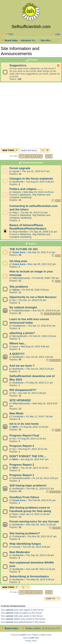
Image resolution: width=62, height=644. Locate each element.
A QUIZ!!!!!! (17, 354)
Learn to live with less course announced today (29, 321)
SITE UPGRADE (20, 400)
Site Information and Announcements (20, 51)
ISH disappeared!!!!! (23, 390)
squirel (16, 171)
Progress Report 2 (22, 465)
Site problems (19, 287)
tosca (15, 347)
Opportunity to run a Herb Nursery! (33, 297)
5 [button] (41, 156)
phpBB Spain (34, 638)
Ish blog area (18, 261)
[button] (21, 156)
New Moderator (20, 552)
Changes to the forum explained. (31, 179)
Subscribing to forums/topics (29, 576)
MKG (15, 427)
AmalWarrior (19, 326)
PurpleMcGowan (21, 311)
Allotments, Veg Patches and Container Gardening (30, 196)
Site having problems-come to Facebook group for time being (30, 509)
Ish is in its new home (24, 424)
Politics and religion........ (26, 189)
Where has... (18, 343)
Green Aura (19, 252)
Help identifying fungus (25, 544)
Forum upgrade (20, 168)
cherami (17, 192)
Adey (15, 213)
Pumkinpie (18, 416)
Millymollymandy (21, 278)
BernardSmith (20, 336)
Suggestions (18, 65)
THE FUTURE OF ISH (24, 249)
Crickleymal (19, 536)
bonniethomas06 (21, 478)
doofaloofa (18, 182)
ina (14, 300)
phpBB (22, 635)
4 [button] (37, 156)
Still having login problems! (28, 485)
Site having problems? (25, 533)
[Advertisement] (31, 117)
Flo (14, 393)
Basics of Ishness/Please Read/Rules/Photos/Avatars (28, 227)
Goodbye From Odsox (24, 497)
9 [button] (47, 156)
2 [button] (30, 156)
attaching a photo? (22, 333)
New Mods (16, 413)
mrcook (16, 547)
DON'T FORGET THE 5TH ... (28, 456)
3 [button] (33, 156)
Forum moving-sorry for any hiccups (34, 521)
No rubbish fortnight (23, 307)
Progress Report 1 (22, 475)
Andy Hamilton (20, 232)
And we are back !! (22, 366)
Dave (15, 514)
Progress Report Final (24, 435)
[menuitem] (9, 34)
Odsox (16, 290)
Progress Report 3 (22, 446)
